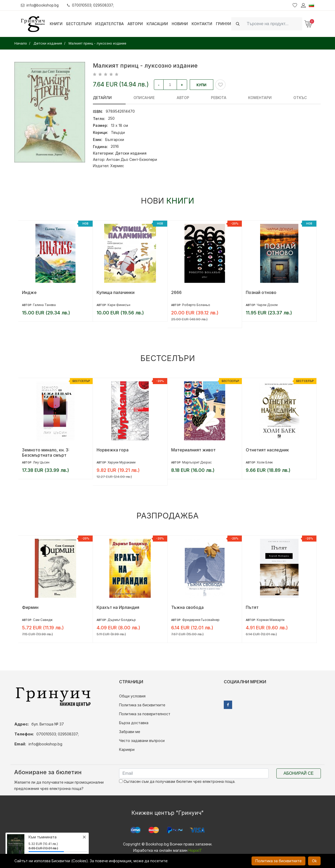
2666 (176, 292)
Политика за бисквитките (142, 705)
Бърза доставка (134, 723)
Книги (56, 24)
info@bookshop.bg (41, 5)
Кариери (127, 749)
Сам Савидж (43, 620)
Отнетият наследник (267, 450)
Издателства (110, 24)
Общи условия (132, 696)
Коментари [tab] (213, 98)
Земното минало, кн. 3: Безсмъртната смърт (46, 452)
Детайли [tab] (102, 98)
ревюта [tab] (183, 98)
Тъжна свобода (187, 607)
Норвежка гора (113, 450)
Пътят (252, 607)
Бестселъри (79, 24)
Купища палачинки (116, 292)
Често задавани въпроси (142, 741)
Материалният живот (193, 450)
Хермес (117, 166)
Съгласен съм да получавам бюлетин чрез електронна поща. (177, 781)
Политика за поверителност (145, 714)
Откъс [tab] (241, 98)
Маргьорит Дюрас (197, 462)
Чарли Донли (267, 305)
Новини (180, 24)
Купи (202, 85)
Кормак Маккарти (271, 620)
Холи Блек (265, 462)
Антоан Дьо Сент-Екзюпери (132, 159)
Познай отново (261, 292)
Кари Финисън (119, 305)
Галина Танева (44, 305)
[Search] (273, 24)
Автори (135, 24)
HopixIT (195, 850)
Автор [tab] (159, 98)
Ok (314, 861)
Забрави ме (130, 732)
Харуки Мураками (122, 462)
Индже (29, 292)
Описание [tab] (132, 98)
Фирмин (30, 607)
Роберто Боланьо (196, 305)
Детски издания (131, 153)
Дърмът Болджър (122, 620)
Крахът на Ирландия (118, 607)
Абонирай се (298, 773)
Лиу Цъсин (41, 462)
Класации (157, 24)
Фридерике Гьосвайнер (201, 620)
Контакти (202, 24)
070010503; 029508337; (93, 5)
